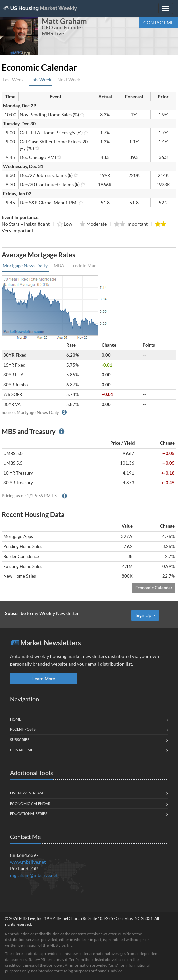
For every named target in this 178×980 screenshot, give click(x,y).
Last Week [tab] (13, 79)
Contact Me (22, 750)
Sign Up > (145, 615)
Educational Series (29, 813)
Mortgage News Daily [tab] (25, 266)
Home (16, 719)
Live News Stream (27, 793)
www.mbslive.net (28, 862)
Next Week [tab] (69, 79)
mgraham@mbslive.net (34, 875)
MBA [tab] (59, 266)
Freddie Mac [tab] (83, 266)
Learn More (44, 679)
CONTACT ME (158, 23)
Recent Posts (23, 729)
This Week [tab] (40, 79)
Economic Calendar (154, 588)
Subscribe (20, 740)
